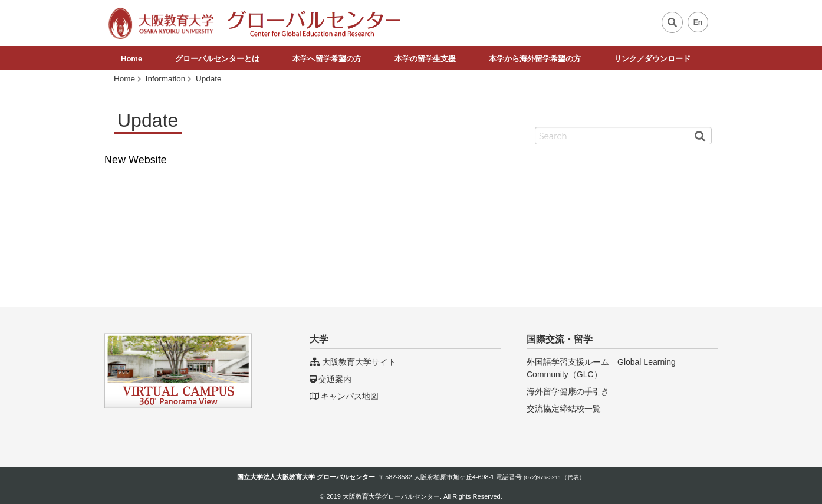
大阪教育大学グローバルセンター (391, 496)
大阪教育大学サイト (353, 362)
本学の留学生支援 (425, 59)
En (698, 22)
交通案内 (331, 379)
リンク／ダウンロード (652, 59)
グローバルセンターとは (217, 59)
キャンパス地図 (344, 396)
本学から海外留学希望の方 (535, 59)
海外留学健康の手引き (568, 391)
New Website (136, 160)
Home (131, 59)
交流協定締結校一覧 (564, 409)
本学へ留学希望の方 (327, 59)
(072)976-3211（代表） (554, 477)
